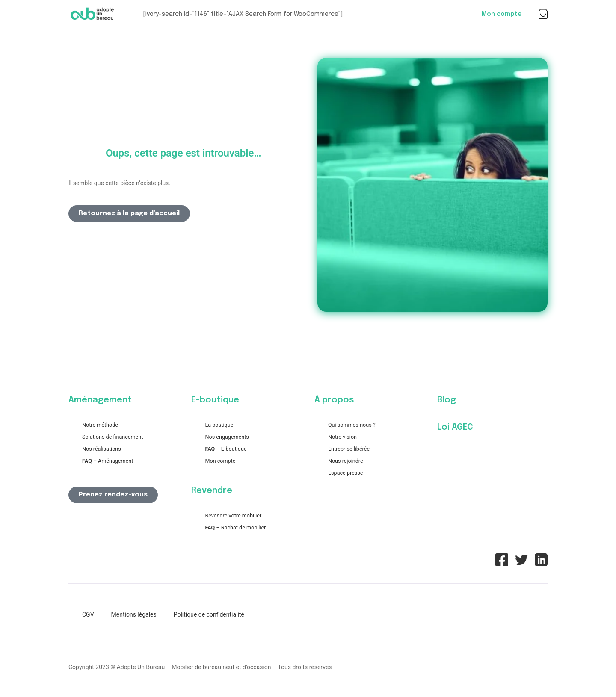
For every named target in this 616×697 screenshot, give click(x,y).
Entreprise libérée (349, 449)
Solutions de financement (113, 437)
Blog (447, 400)
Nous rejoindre (346, 461)
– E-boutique (231, 449)
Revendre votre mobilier (233, 515)
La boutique (219, 425)
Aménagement (108, 461)
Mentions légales (134, 614)
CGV (88, 614)
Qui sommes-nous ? (352, 425)
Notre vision (342, 437)
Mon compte (502, 14)
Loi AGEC (455, 427)
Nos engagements (227, 437)
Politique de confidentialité (209, 614)
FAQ (210, 449)
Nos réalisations (102, 449)
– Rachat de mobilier (235, 527)
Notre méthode (100, 425)
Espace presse (346, 473)
